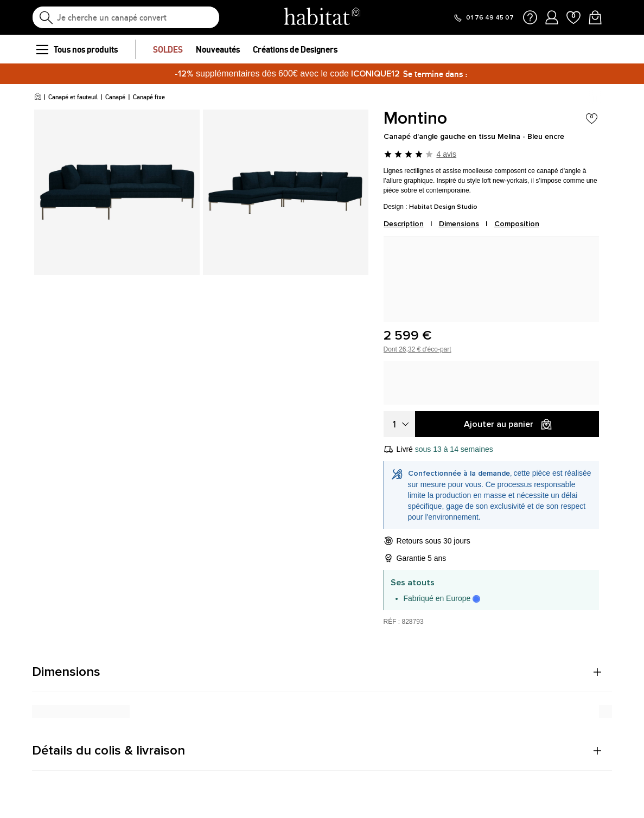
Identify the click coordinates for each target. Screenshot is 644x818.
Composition (517, 224)
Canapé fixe (149, 97)
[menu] (42, 49)
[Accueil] (38, 97)
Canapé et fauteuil (73, 97)
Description (404, 224)
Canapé (115, 97)
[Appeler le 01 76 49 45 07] (483, 18)
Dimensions (459, 224)
